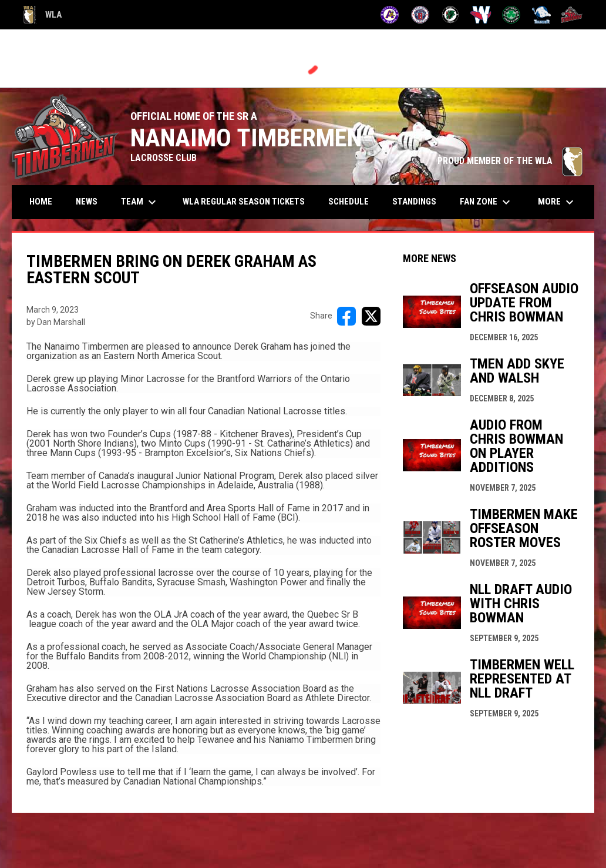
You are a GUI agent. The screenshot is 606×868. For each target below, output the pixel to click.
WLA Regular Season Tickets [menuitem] (244, 202)
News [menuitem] (87, 202)
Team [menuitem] (140, 202)
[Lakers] (451, 15)
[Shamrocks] (511, 15)
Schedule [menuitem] (349, 202)
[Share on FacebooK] (346, 316)
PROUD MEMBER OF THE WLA (510, 161)
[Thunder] (542, 15)
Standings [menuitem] (414, 202)
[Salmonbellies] (481, 15)
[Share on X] (371, 316)
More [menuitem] (557, 202)
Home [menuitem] (41, 202)
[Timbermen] (572, 15)
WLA (43, 15)
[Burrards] (420, 15)
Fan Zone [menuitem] (487, 202)
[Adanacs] (390, 15)
